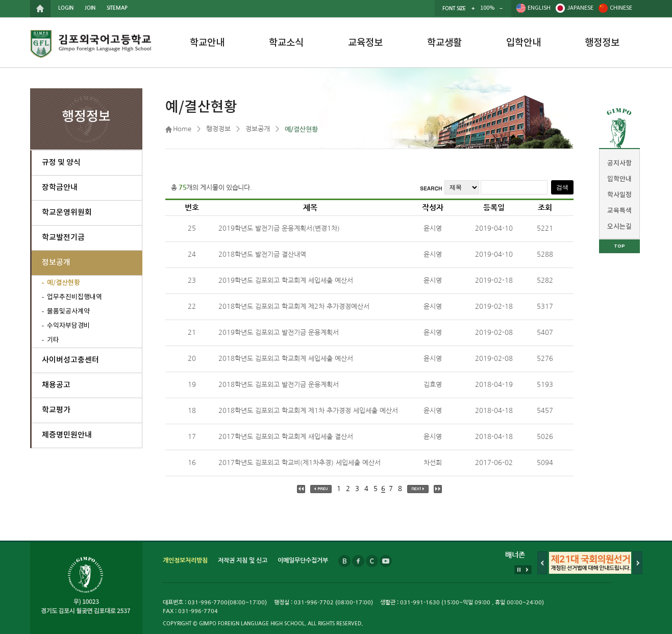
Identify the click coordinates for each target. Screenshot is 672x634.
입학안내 (524, 43)
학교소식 (286, 43)
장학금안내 (60, 188)
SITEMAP (117, 8)
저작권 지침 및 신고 (243, 560)
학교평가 (56, 410)
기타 (53, 340)
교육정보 (365, 43)
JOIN (90, 8)
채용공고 (56, 385)
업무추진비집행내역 (74, 297)
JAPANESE (580, 8)
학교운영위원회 (67, 213)
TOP (619, 246)
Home (182, 129)
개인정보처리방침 (185, 560)
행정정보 (602, 43)
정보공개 (56, 263)
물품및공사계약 (68, 312)
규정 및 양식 (61, 163)
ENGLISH (539, 8)
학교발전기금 (63, 238)
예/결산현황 (64, 283)
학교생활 (444, 43)
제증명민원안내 (67, 435)
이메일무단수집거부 (303, 560)
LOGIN (66, 8)
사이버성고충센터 (70, 360)
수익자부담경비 (68, 326)
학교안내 (207, 43)
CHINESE (621, 8)
